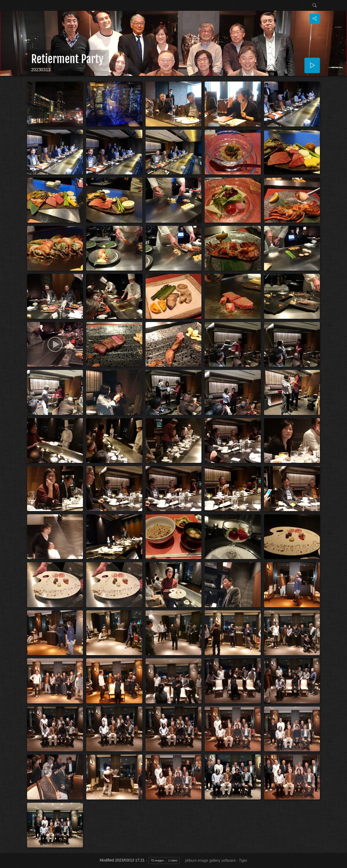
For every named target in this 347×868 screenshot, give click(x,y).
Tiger (243, 860)
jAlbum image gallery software (211, 860)
